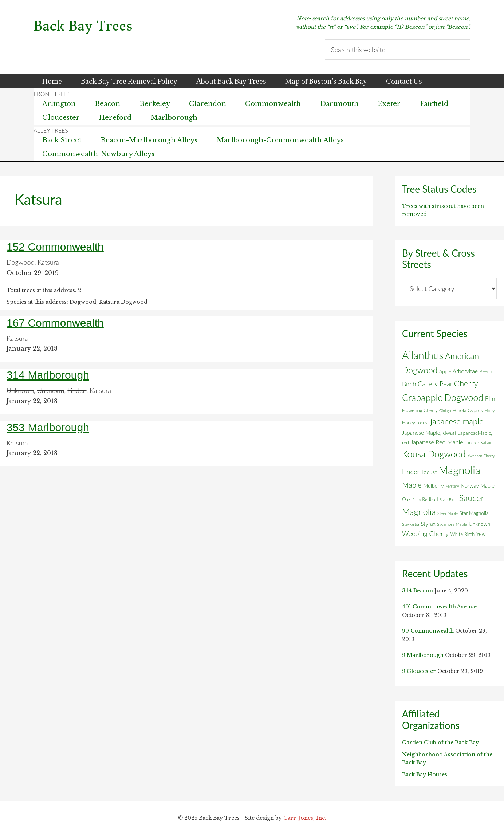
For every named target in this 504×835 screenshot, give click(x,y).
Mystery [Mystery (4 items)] (452, 486)
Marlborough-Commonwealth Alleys (280, 140)
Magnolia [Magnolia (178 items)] (459, 470)
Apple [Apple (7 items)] (445, 371)
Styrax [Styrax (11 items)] (428, 524)
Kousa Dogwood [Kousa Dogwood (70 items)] (434, 454)
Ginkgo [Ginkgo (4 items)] (445, 411)
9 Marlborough (423, 655)
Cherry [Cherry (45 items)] (466, 383)
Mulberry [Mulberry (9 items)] (433, 486)
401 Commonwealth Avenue (439, 607)
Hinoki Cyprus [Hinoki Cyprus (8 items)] (468, 410)
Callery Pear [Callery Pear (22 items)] (435, 384)
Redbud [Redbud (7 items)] (430, 499)
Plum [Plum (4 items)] (416, 499)
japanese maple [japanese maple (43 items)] (457, 421)
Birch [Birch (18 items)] (409, 384)
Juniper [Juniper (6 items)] (472, 443)
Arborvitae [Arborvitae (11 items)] (465, 371)
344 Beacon (418, 591)
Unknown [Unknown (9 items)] (479, 524)
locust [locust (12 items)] (430, 472)
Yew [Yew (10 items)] (481, 534)
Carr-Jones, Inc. (305, 818)
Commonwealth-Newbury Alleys (98, 154)
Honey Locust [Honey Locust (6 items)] (416, 423)
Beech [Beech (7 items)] (486, 371)
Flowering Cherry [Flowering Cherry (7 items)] (420, 410)
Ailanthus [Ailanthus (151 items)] (423, 355)
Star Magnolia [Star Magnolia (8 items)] (474, 513)
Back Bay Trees (83, 26)
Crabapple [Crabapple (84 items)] (422, 397)
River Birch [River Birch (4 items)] (448, 499)
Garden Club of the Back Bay (440, 743)
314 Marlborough (48, 375)
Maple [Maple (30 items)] (412, 485)
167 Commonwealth (55, 323)
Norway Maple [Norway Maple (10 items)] (478, 485)
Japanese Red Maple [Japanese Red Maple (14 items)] (437, 442)
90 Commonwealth (428, 631)
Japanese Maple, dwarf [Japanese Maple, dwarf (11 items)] (429, 433)
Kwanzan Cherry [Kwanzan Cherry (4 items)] (481, 456)
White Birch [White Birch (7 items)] (463, 534)
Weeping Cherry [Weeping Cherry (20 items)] (425, 533)
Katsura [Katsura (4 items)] (487, 443)
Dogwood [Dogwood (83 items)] (464, 397)
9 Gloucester (419, 671)
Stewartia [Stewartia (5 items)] (411, 524)
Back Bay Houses (425, 775)
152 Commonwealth (55, 247)
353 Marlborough (48, 427)
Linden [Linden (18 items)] (411, 472)
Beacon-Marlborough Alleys (149, 140)
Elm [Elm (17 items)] (490, 399)
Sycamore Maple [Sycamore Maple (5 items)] (452, 524)
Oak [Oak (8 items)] (406, 499)
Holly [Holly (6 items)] (489, 411)
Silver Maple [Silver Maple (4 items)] (448, 513)
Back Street (62, 140)
